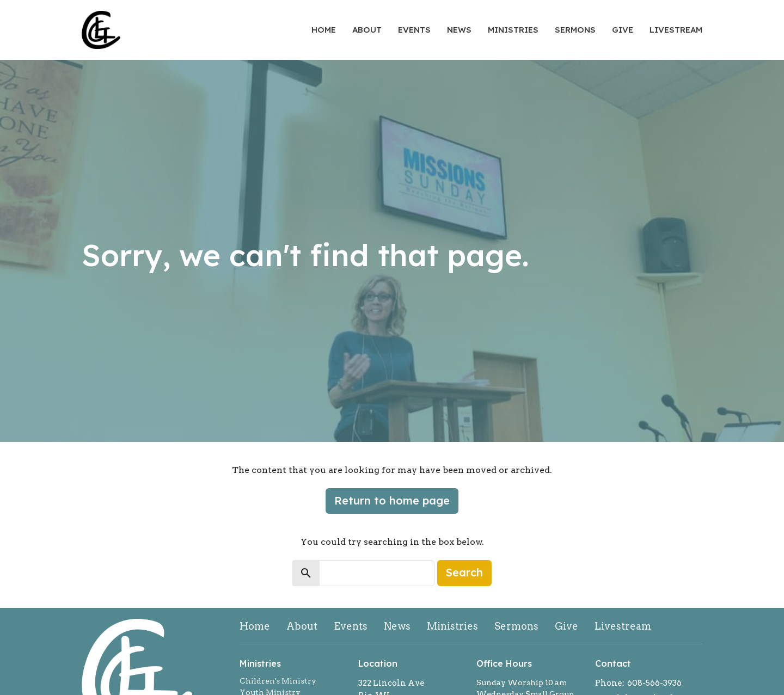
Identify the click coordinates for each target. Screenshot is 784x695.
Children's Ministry (278, 681)
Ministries (513, 30)
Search (464, 572)
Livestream (676, 30)
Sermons (575, 30)
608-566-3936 (654, 683)
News (459, 30)
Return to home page (392, 500)
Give (623, 30)
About (367, 30)
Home (324, 30)
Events (414, 30)
